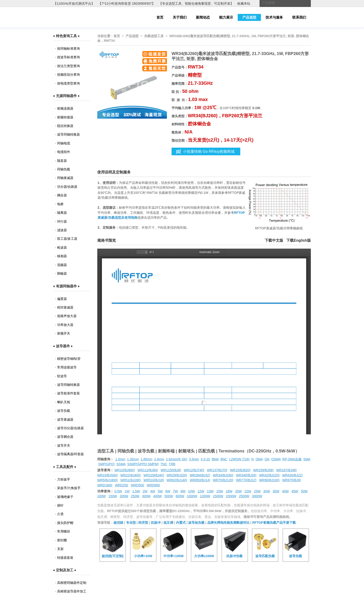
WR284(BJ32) (200, 475)
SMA (307, 459)
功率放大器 (65, 325)
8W (183, 491)
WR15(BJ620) (240, 470)
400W (158, 496)
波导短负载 (196, 523)
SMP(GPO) (106, 464)
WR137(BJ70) (217, 470)
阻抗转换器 (65, 126)
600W (180, 496)
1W (127, 491)
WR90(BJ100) (269, 480)
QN (267, 459)
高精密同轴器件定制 (72, 583)
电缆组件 (64, 152)
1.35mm (133, 459)
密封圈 (62, 540)
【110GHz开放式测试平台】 (74, 3)
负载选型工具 (154, 36)
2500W (244, 496)
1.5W (136, 491)
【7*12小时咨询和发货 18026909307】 (127, 3)
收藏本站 (244, 3)
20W (239, 491)
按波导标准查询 (68, 57)
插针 (60, 505)
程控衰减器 (65, 307)
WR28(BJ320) (177, 475)
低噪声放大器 (67, 316)
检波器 (62, 247)
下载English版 (299, 240)
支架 (60, 549)
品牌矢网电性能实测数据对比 (228, 523)
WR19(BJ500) (107, 475)
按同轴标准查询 (68, 49)
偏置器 (62, 299)
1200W (205, 496)
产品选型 (249, 17)
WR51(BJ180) (131, 480)
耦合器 (62, 195)
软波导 (62, 376)
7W (175, 491)
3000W (257, 496)
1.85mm (147, 459)
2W (145, 491)
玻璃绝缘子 (65, 497)
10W (191, 491)
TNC (164, 464)
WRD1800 (105, 485)
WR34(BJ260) (223, 475)
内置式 (181, 523)
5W (160, 491)
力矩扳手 (64, 479)
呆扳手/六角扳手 (69, 488)
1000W (192, 496)
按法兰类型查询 (68, 66)
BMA (215, 459)
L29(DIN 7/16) (239, 459)
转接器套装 (65, 558)
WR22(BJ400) (131, 475)
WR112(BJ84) (148, 470)
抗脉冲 (156, 523)
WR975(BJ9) (292, 480)
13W (210, 491)
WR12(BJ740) (194, 470)
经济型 (143, 523)
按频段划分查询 (68, 75)
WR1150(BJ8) (171, 470)
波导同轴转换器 (68, 134)
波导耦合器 (65, 437)
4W (153, 491)
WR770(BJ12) (246, 480)
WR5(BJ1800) (107, 480)
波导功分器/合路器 (71, 428)
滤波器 (62, 230)
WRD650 (153, 485)
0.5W (118, 491)
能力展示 (226, 17)
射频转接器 (65, 117)
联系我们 (299, 17)
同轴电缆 (64, 143)
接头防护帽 (65, 523)
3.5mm (194, 459)
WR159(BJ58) (263, 470)
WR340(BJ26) (246, 475)
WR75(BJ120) (223, 480)
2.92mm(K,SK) (177, 459)
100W (102, 496)
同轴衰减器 (65, 178)
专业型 (131, 523)
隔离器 (62, 213)
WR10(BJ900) (125, 470)
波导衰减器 (65, 419)
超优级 (118, 523)
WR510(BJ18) (154, 480)
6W (168, 491)
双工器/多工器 (67, 239)
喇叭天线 (64, 402)
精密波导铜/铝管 (69, 359)
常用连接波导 (67, 367)
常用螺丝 (64, 531)
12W (201, 491)
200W (124, 496)
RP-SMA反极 (292, 459)
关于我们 (180, 17)
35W (276, 491)
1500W (218, 496)
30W (267, 491)
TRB (172, 464)
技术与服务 (274, 17)
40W (285, 491)
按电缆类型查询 (68, 83)
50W (304, 491)
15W (220, 491)
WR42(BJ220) (269, 475)
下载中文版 (274, 240)
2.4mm (159, 459)
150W (113, 496)
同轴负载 (64, 169)
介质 (60, 514)
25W (257, 491)
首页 (160, 17)
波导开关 (64, 445)
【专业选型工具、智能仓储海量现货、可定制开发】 (196, 3)
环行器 (62, 221)
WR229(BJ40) (154, 475)
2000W (231, 496)
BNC (224, 459)
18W (229, 491)
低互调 (168, 523)
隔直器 (62, 161)
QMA (259, 459)
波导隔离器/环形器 (71, 454)
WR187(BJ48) (286, 470)
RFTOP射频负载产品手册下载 (274, 523)
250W (135, 496)
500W (169, 496)
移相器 (62, 256)
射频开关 (64, 333)
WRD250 (122, 485)
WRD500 (138, 485)
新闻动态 (203, 17)
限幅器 (62, 273)
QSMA (276, 459)
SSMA (121, 464)
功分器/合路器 (67, 187)
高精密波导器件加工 (72, 591)
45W (295, 491)
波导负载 (64, 411)
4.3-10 (205, 459)
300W (146, 496)
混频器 (62, 265)
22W (248, 491)
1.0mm (120, 459)
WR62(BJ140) (177, 480)
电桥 (60, 204)
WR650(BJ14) (200, 480)
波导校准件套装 (68, 393)
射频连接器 (65, 108)
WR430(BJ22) (292, 475)
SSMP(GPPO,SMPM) (143, 464)
